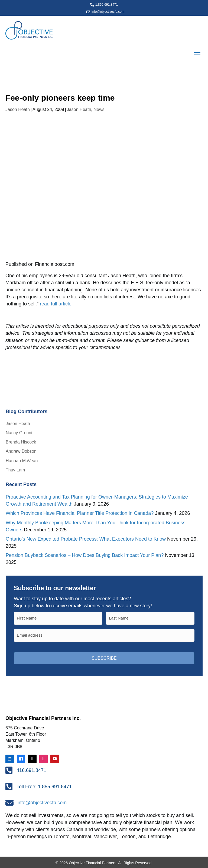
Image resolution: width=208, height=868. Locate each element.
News (99, 109)
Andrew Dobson (21, 451)
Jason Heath (18, 109)
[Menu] (197, 55)
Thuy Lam (15, 470)
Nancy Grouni (19, 433)
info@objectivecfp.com (108, 12)
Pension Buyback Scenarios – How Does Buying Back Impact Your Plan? (85, 555)
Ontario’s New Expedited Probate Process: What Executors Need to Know (86, 539)
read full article (56, 304)
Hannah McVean (22, 461)
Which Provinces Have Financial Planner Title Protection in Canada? (80, 513)
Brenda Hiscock (21, 442)
